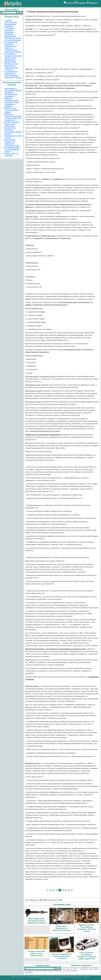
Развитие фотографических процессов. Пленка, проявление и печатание (12, 102)
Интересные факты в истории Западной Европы (13, 150)
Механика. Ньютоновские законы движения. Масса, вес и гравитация (13, 117)
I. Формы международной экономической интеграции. (11, 23)
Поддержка (87, 977)
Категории (81, 3)
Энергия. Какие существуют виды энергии (12, 110)
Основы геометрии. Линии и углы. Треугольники (12, 124)
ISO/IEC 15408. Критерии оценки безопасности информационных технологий (11, 66)
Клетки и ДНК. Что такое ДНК (12, 154)
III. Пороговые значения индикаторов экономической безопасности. (13, 57)
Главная (70, 3)
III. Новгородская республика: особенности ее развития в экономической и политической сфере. (13, 47)
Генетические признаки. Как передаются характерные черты (12, 143)
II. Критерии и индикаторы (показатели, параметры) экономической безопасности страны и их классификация (13, 34)
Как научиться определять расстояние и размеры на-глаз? (13, 131)
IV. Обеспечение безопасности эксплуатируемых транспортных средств (13, 75)
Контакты (94, 3)
